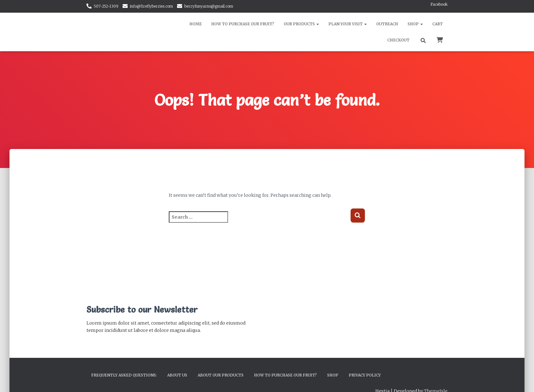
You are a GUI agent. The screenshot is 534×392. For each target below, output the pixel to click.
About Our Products (221, 375)
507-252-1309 (106, 6)
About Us (177, 375)
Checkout (398, 40)
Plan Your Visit (348, 24)
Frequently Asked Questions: (124, 375)
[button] (317, 24)
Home (196, 24)
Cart (438, 24)
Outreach (387, 24)
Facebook (439, 4)
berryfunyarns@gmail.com (209, 6)
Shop (415, 24)
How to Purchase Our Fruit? (243, 24)
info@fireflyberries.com (151, 6)
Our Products (301, 24)
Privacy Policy (365, 375)
